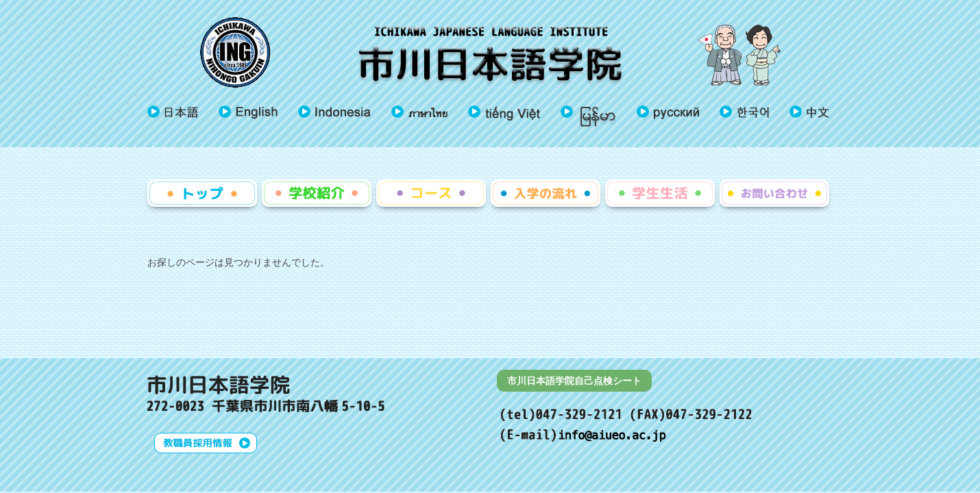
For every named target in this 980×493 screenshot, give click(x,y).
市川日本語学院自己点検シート (574, 381)
